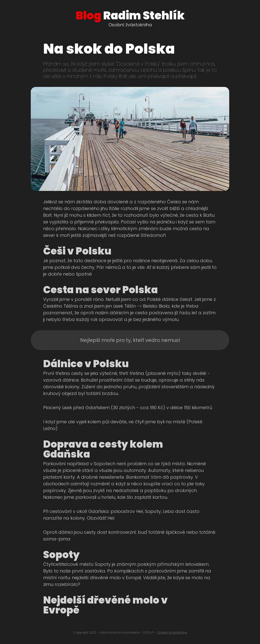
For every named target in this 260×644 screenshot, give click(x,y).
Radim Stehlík (130, 16)
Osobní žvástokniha (172, 632)
